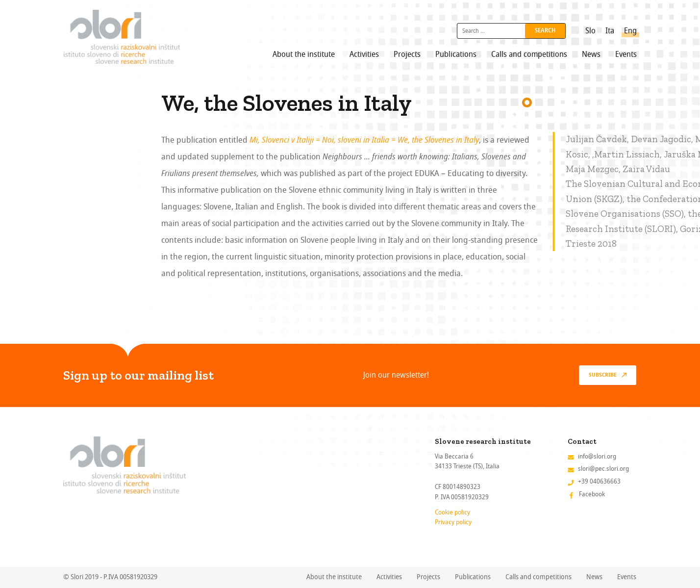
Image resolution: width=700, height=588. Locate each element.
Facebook (592, 494)
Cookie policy (452, 512)
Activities (364, 54)
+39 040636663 (599, 481)
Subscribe (603, 375)
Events (626, 54)
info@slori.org (597, 456)
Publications (456, 54)
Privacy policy (453, 522)
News (591, 54)
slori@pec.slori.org (603, 469)
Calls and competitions (529, 54)
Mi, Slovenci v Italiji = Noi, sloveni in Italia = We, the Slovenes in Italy (364, 140)
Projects (407, 54)
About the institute (304, 54)
